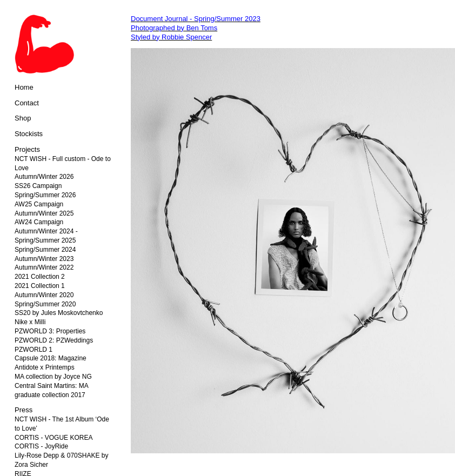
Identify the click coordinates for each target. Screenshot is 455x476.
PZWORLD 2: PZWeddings (54, 340)
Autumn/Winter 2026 (44, 177)
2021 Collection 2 (40, 277)
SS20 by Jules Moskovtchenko (59, 313)
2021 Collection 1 (40, 286)
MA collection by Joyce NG (53, 377)
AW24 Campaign (39, 222)
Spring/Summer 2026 (45, 195)
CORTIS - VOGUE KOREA (53, 438)
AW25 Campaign (39, 204)
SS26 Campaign (38, 186)
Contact (27, 103)
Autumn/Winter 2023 (44, 259)
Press (24, 410)
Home (24, 87)
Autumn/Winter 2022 (44, 267)
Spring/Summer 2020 (45, 304)
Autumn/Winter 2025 (44, 213)
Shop (23, 118)
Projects (27, 149)
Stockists (29, 134)
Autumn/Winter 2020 (44, 295)
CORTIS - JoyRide (41, 446)
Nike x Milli (30, 322)
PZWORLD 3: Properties (50, 331)
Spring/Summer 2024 (45, 250)
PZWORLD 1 (34, 350)
